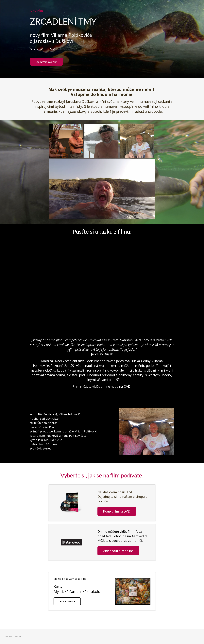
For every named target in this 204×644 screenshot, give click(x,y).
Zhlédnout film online (118, 551)
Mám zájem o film (46, 62)
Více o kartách (67, 601)
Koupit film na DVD (117, 511)
